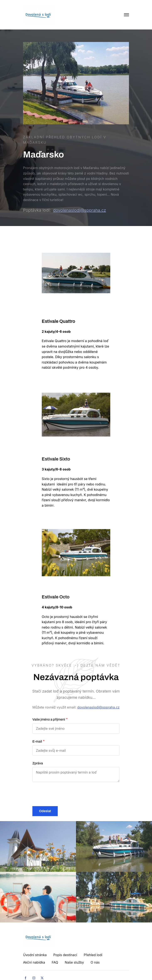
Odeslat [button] (45, 811)
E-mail (37, 741)
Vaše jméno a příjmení (49, 719)
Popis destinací (65, 955)
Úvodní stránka (35, 955)
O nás (95, 962)
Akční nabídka (34, 962)
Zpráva (38, 763)
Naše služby (74, 962)
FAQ (55, 962)
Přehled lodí (93, 955)
